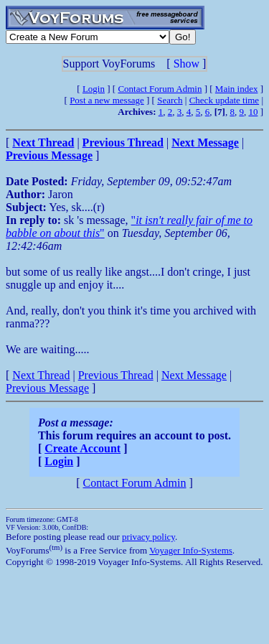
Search (170, 100)
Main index (237, 89)
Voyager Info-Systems (191, 550)
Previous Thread (116, 375)
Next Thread (41, 375)
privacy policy (148, 537)
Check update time (224, 100)
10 (253, 112)
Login (94, 89)
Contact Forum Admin (160, 89)
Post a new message (107, 100)
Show (187, 64)
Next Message (194, 375)
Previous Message (47, 388)
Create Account (82, 448)
